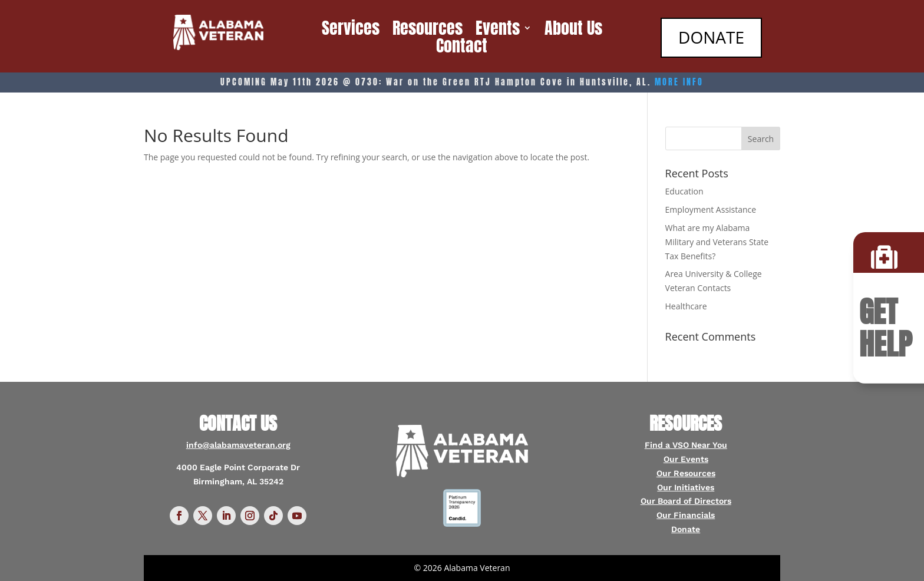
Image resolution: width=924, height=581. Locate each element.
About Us (573, 30)
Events (498, 30)
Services (351, 30)
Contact (462, 48)
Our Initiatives (686, 487)
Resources (428, 30)
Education (684, 191)
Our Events (686, 459)
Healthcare (686, 306)
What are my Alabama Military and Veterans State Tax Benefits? (717, 242)
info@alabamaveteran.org (238, 445)
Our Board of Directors (686, 501)
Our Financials (686, 515)
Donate (686, 529)
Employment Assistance (711, 209)
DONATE (710, 37)
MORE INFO (679, 82)
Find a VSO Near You (686, 445)
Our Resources (686, 473)
